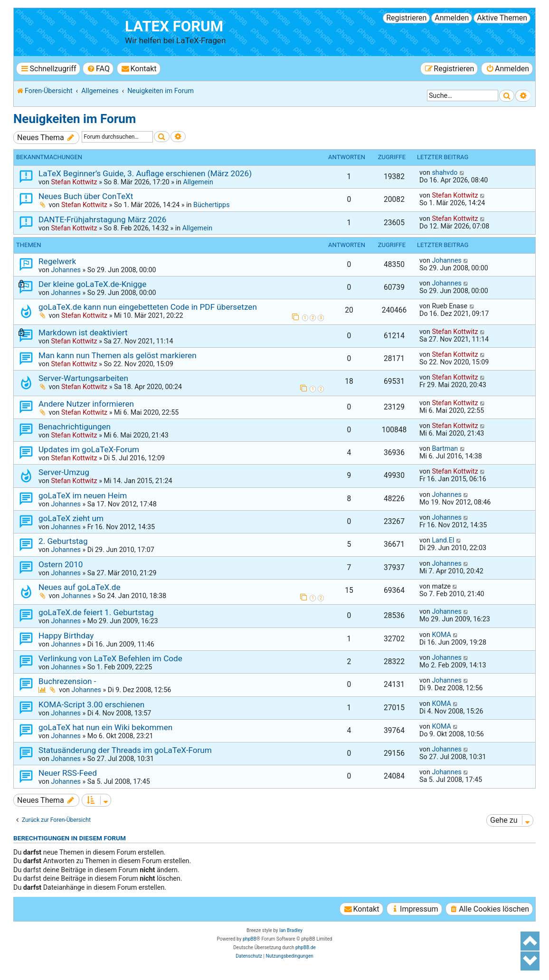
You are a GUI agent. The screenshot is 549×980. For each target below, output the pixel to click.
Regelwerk (57, 261)
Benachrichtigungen (75, 427)
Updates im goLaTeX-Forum (89, 449)
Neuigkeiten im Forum (75, 119)
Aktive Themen (502, 18)
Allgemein (198, 182)
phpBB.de (306, 947)
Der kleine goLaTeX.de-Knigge (92, 284)
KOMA (441, 635)
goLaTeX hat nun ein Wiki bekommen (105, 727)
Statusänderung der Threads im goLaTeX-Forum (125, 750)
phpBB (250, 939)
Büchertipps (212, 205)
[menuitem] (98, 69)
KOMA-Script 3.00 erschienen (91, 704)
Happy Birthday (66, 636)
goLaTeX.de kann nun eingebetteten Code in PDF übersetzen (148, 307)
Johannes (66, 270)
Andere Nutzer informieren (86, 404)
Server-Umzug (64, 472)
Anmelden (452, 18)
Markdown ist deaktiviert (83, 333)
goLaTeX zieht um (71, 518)
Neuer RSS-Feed (68, 773)
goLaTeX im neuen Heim (83, 495)
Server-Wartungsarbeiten (83, 378)
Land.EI (443, 540)
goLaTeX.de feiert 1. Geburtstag (96, 612)
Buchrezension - (67, 681)
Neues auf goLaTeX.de (80, 587)
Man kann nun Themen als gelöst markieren (118, 355)
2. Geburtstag (63, 541)
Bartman (445, 448)
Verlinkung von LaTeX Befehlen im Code (110, 658)
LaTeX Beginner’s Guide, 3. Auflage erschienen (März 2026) (145, 173)
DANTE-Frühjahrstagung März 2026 (102, 219)
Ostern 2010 (61, 564)
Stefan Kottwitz (74, 182)
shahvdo (445, 172)
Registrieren (406, 18)
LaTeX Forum (174, 26)
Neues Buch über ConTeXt (86, 196)
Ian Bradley (291, 930)
